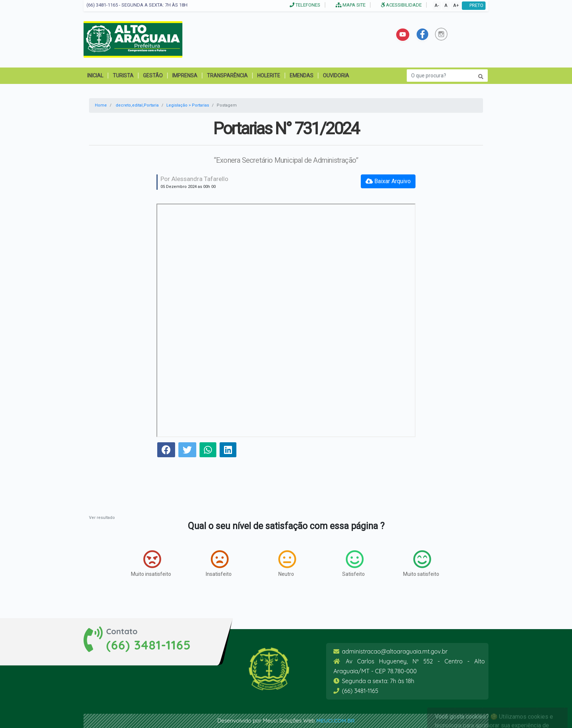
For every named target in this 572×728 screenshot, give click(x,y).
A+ (456, 5)
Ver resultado (102, 518)
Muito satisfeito (421, 563)
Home (101, 105)
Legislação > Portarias (188, 105)
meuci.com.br (335, 721)
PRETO (474, 5)
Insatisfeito (219, 563)
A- (437, 5)
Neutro (287, 563)
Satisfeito (353, 563)
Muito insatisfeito (151, 563)
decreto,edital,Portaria (137, 105)
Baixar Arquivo (388, 181)
